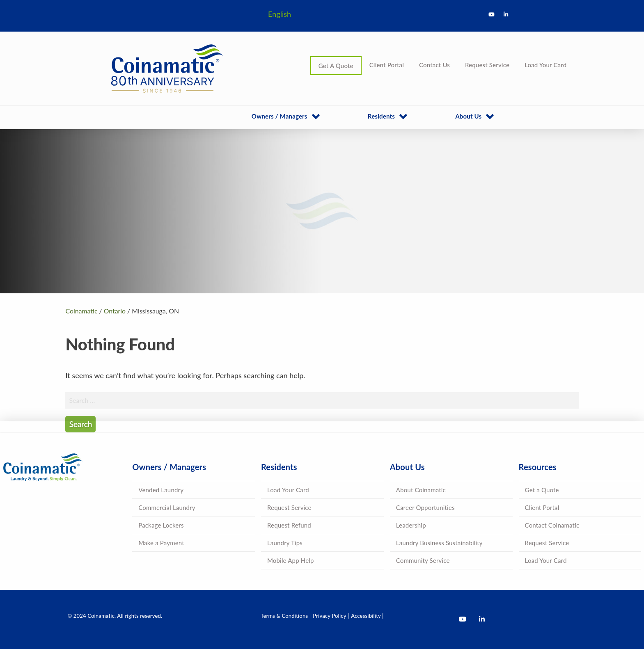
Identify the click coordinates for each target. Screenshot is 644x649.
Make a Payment (161, 543)
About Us (468, 116)
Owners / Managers (280, 116)
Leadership (411, 525)
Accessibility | (367, 616)
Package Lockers (161, 525)
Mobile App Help (291, 560)
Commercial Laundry (167, 507)
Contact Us (434, 65)
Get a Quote (542, 490)
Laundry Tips (285, 543)
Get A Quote (336, 66)
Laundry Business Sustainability (439, 543)
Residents (381, 116)
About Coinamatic (421, 490)
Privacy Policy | (331, 616)
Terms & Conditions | (286, 616)
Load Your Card (545, 65)
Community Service (423, 560)
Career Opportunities (425, 507)
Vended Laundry (161, 490)
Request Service (487, 65)
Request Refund (289, 525)
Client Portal (387, 65)
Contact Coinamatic (552, 525)
